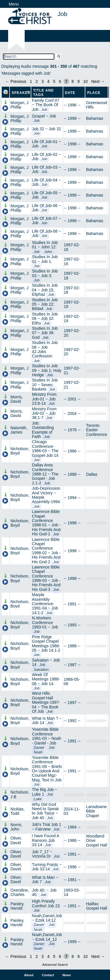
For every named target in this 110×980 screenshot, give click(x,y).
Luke (38, 799)
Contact (48, 975)
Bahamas (94, 118)
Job (44, 110)
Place (94, 93)
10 (86, 81)
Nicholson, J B (20, 794)
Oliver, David (16, 840)
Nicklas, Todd (18, 811)
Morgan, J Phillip (19, 105)
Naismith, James (19, 430)
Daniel (39, 748)
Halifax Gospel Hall (96, 906)
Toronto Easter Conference (96, 430)
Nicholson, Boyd (20, 451)
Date (70, 93)
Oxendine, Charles (20, 892)
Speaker (21, 93)
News (67, 975)
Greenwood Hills (96, 105)
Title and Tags (43, 93)
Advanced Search (55, 965)
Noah (38, 752)
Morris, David (17, 399)
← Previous (16, 81)
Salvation (41, 670)
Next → (98, 81)
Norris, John (16, 827)
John (48, 252)
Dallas (92, 474)
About (29, 975)
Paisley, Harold (17, 906)
